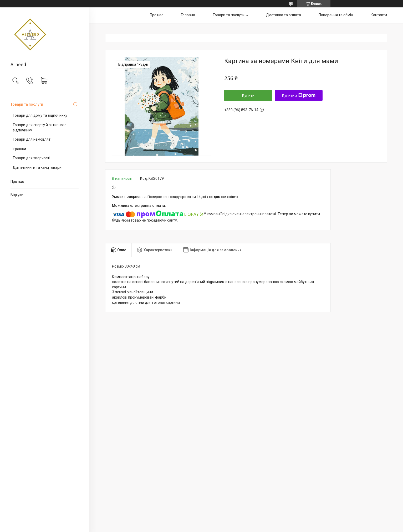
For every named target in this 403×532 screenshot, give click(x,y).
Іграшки (19, 149)
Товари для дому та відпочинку (40, 115)
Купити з (299, 95)
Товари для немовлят (32, 139)
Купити (248, 95)
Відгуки (17, 195)
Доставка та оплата (284, 15)
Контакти (379, 15)
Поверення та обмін (336, 15)
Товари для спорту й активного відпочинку (40, 127)
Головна (188, 15)
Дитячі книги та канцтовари (37, 167)
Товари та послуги (27, 104)
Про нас (17, 182)
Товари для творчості (31, 158)
